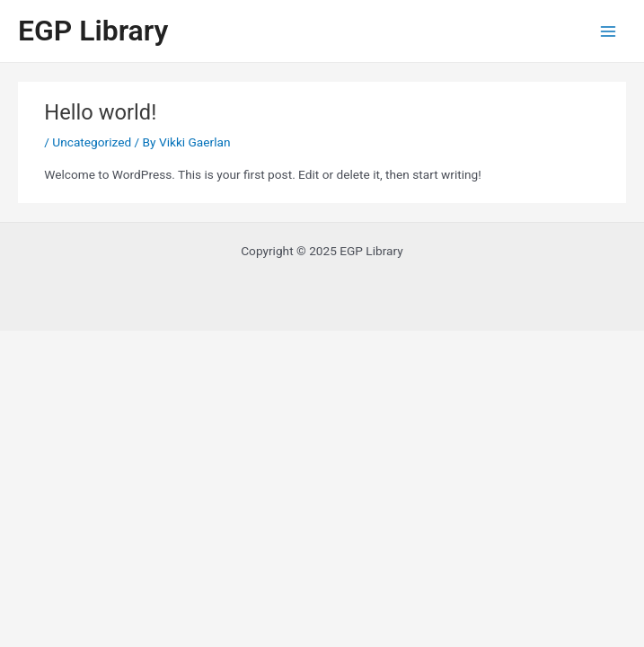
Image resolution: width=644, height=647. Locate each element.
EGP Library (93, 31)
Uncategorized (92, 142)
